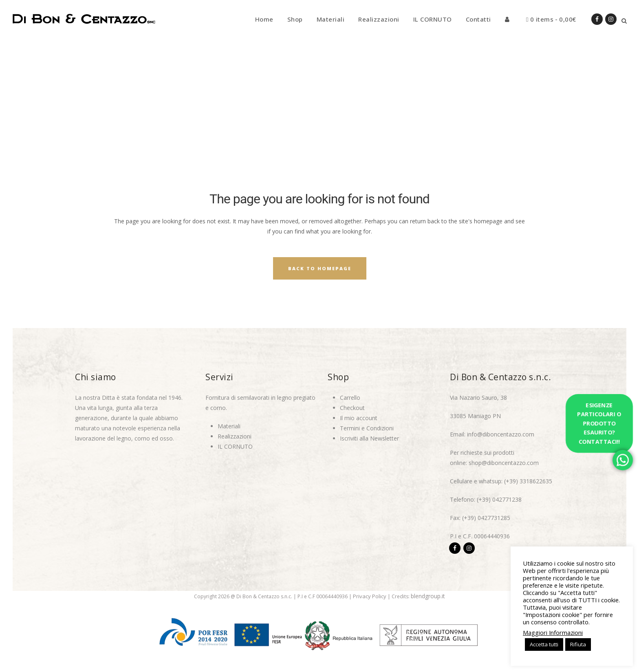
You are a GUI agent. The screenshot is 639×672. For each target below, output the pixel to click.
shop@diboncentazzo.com (504, 463)
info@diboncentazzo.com (501, 434)
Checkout (352, 408)
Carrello (350, 398)
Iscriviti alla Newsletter (369, 438)
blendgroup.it (428, 596)
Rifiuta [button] (578, 644)
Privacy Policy (370, 596)
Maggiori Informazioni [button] (553, 632)
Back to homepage (320, 268)
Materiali (229, 426)
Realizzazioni (235, 436)
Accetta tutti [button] (544, 644)
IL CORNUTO (235, 446)
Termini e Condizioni (367, 428)
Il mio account (359, 418)
